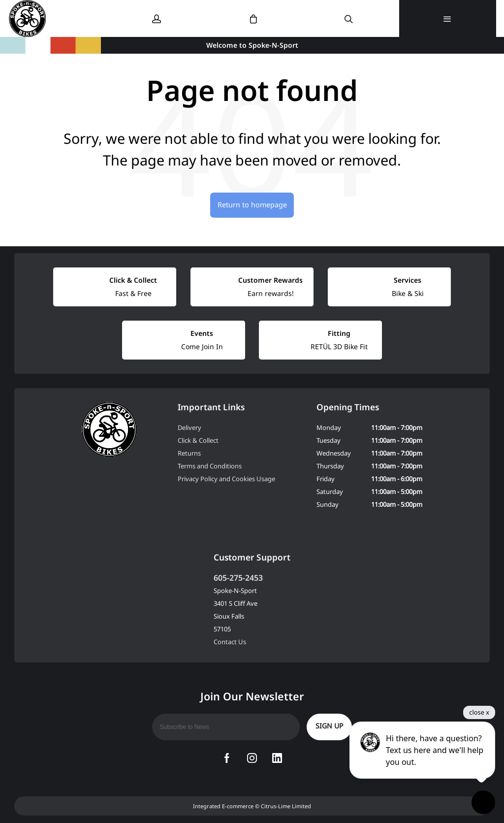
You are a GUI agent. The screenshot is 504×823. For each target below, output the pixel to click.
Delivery (189, 428)
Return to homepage (252, 205)
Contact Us (230, 642)
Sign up (329, 726)
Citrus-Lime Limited (286, 806)
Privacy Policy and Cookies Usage (226, 479)
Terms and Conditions (210, 466)
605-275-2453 (238, 578)
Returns (189, 453)
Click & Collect (198, 440)
